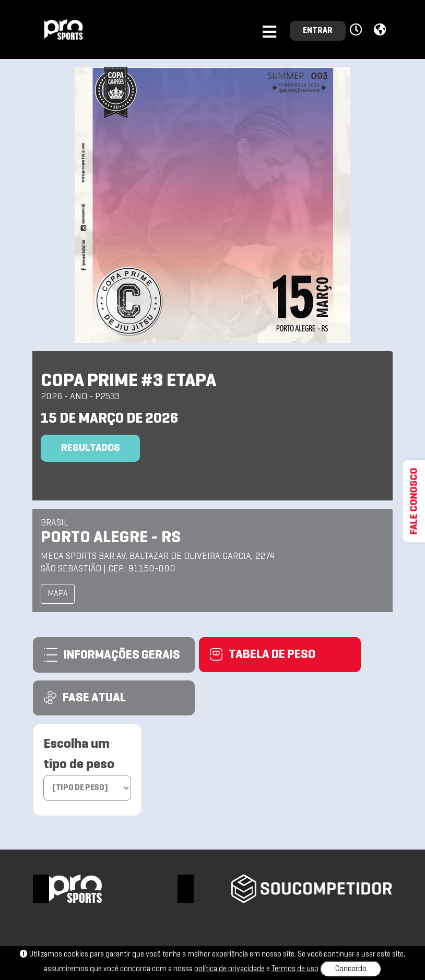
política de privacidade (229, 969)
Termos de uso (295, 969)
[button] (357, 30)
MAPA (58, 594)
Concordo (351, 969)
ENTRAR (318, 31)
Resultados (91, 448)
